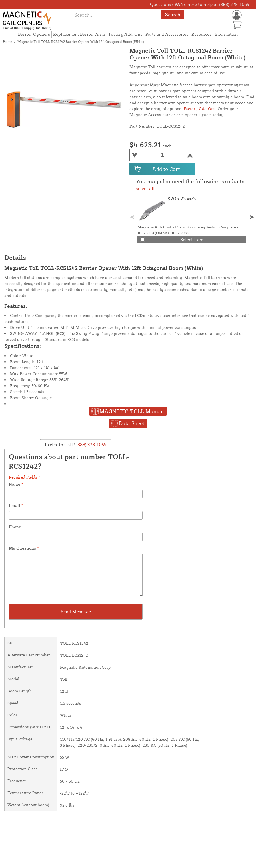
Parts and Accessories (167, 34)
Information (226, 34)
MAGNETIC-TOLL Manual (132, 411)
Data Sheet (132, 423)
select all (145, 188)
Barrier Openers (34, 34)
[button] (252, 217)
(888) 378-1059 (91, 444)
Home (7, 42)
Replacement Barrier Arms (79, 34)
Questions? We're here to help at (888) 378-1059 (200, 4)
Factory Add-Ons (126, 34)
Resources (201, 34)
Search (173, 14)
